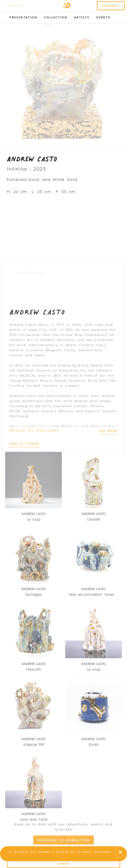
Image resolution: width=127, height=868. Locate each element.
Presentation (23, 18)
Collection (56, 18)
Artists (82, 18)
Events (103, 18)
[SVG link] (67, 6)
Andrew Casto (32, 163)
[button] (48, 28)
